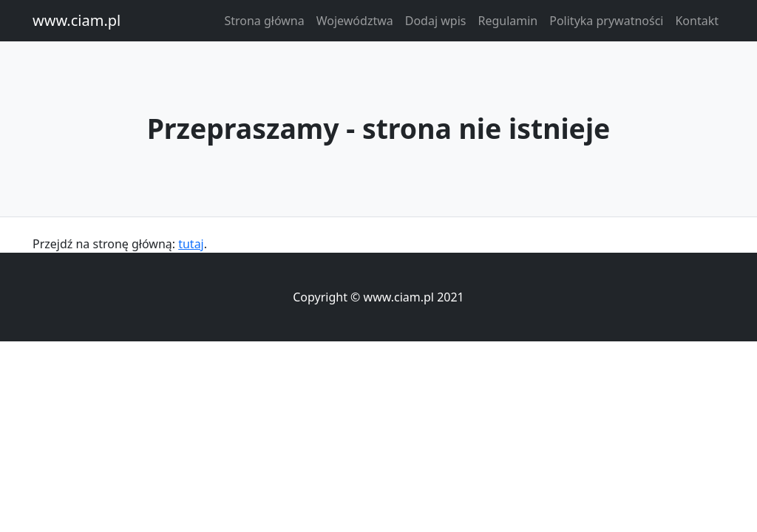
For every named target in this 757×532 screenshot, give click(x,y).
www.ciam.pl (77, 20)
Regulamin (508, 21)
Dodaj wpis (436, 21)
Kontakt (697, 21)
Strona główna (264, 21)
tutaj (191, 244)
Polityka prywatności (606, 21)
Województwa (355, 21)
